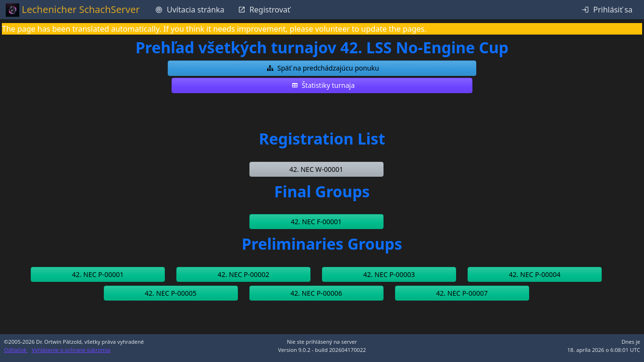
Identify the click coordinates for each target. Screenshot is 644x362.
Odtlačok (16, 350)
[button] (322, 68)
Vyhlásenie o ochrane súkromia (71, 350)
